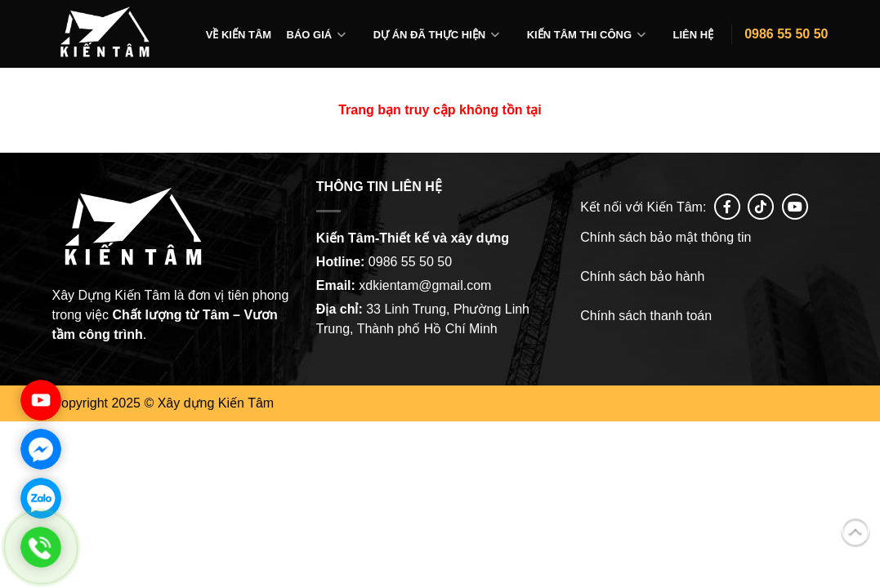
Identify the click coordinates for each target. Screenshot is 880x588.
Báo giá (310, 35)
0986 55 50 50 (786, 34)
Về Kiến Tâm (239, 35)
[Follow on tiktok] (761, 207)
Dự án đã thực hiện (430, 35)
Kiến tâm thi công (579, 35)
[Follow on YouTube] (795, 207)
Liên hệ (694, 35)
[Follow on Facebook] (727, 207)
